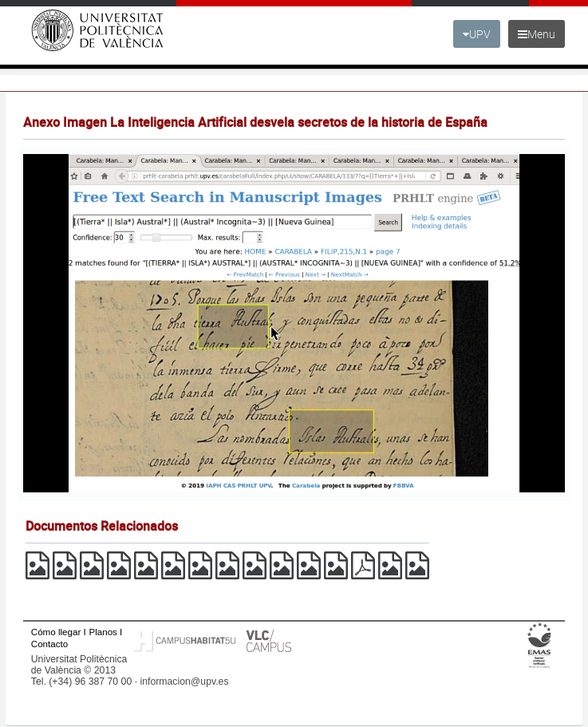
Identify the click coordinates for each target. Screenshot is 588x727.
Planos (103, 632)
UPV (477, 34)
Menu (537, 34)
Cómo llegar (56, 632)
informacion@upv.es (184, 682)
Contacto (49, 644)
